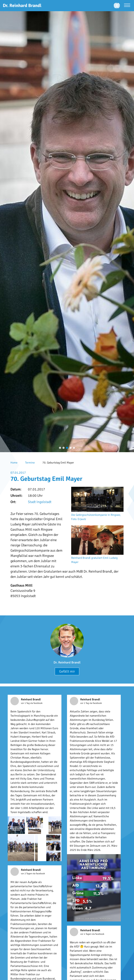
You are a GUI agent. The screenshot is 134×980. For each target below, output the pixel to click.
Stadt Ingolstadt (40, 502)
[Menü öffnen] (127, 6)
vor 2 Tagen (27, 874)
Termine (30, 463)
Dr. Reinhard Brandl (67, 662)
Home (14, 463)
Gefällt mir (67, 671)
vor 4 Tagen (86, 934)
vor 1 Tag (26, 703)
